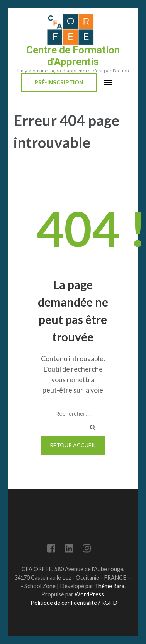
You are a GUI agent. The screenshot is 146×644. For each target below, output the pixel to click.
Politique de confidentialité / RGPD (74, 603)
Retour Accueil (73, 445)
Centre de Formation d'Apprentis (73, 56)
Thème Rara (109, 586)
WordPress (89, 594)
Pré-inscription (59, 82)
